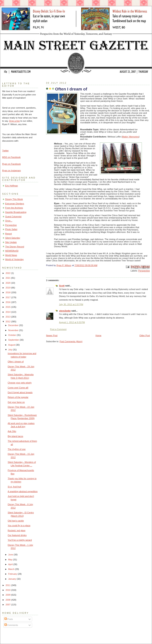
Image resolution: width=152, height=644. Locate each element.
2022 (8, 273)
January (12, 579)
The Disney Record (15, 247)
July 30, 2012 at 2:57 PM (71, 304)
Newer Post (52, 335)
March (12, 569)
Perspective (144, 271)
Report (8, 234)
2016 (8, 302)
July (10, 350)
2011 (8, 585)
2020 (8, 283)
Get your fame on (16, 402)
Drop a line (14, 121)
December (14, 325)
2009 (8, 595)
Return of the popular (18, 397)
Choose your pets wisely (20, 383)
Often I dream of (16, 362)
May (11, 560)
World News (11, 255)
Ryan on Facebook (11, 164)
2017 (8, 297)
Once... (9, 221)
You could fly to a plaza (19, 525)
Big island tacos (15, 436)
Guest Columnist (13, 217)
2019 (8, 288)
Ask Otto (12, 431)
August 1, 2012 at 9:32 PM (72, 322)
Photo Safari (11, 229)
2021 (8, 278)
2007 (8, 605)
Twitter (5, 151)
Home (98, 335)
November (14, 330)
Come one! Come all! (18, 388)
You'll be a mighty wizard (20, 540)
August (12, 345)
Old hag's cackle (16, 521)
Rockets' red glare (17, 530)
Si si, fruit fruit (14, 487)
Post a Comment (58, 329)
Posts (9, 619)
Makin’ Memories (131, 137)
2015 (8, 307)
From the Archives (14, 208)
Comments (11, 625)
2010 (8, 590)
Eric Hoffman (12, 186)
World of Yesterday (14, 259)
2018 (8, 292)
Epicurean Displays (15, 204)
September (14, 340)
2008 (8, 600)
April (11, 564)
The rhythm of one (17, 449)
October (12, 335)
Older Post (145, 335)
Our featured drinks (17, 535)
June (11, 555)
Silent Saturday (13, 238)
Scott (62, 286)
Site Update (11, 242)
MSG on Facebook (11, 157)
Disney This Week (14, 199)
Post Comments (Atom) (71, 341)
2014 (8, 312)
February (13, 574)
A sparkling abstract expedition (23, 491)
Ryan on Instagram (11, 171)
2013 (8, 317)
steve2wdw (65, 311)
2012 (8, 322)
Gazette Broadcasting (16, 212)
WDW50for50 (12, 251)
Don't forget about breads (20, 392)
